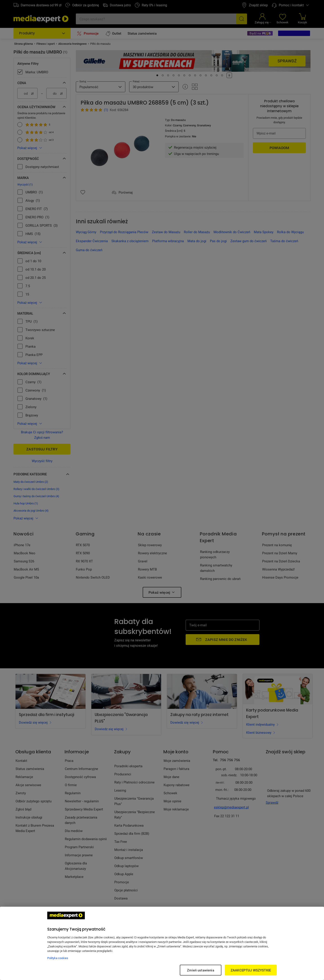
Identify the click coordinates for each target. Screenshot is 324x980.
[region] (162, 943)
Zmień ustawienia (200, 970)
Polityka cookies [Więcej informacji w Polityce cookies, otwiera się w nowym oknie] (58, 958)
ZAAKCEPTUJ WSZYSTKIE (251, 970)
